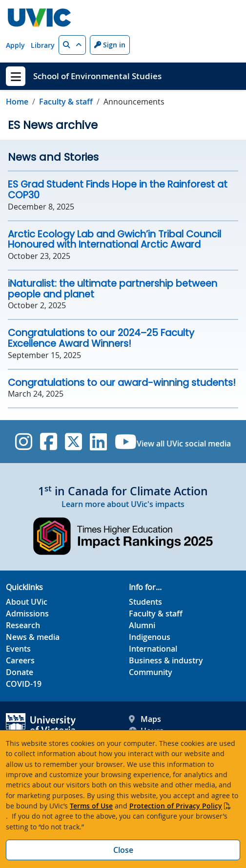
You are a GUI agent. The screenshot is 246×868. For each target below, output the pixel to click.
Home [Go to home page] (17, 102)
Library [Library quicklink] (43, 45)
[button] (72, 45)
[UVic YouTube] (126, 442)
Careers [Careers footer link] (20, 660)
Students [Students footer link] (145, 602)
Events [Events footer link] (18, 649)
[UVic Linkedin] (98, 442)
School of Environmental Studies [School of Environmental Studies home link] (97, 76)
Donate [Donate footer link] (20, 672)
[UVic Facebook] (49, 442)
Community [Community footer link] (151, 672)
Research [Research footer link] (23, 625)
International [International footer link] (153, 649)
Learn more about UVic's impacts (123, 504)
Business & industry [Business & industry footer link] (166, 660)
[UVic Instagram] (24, 442)
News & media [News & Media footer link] (33, 637)
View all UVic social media (184, 444)
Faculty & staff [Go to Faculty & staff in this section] (66, 102)
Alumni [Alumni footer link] (142, 625)
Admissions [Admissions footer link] (27, 614)
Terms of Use (91, 806)
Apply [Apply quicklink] (15, 45)
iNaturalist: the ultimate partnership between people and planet (113, 289)
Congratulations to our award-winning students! (122, 383)
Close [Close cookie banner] (123, 850)
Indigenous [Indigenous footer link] (150, 637)
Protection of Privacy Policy (176, 806)
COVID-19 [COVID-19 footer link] (24, 684)
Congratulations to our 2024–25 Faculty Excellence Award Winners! (101, 338)
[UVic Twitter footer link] (73, 442)
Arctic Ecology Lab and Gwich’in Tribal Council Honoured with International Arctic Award (114, 240)
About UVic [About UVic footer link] (27, 602)
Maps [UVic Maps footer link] (145, 719)
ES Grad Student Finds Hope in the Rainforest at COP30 (118, 190)
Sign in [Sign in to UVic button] (110, 45)
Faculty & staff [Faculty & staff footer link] (156, 614)
